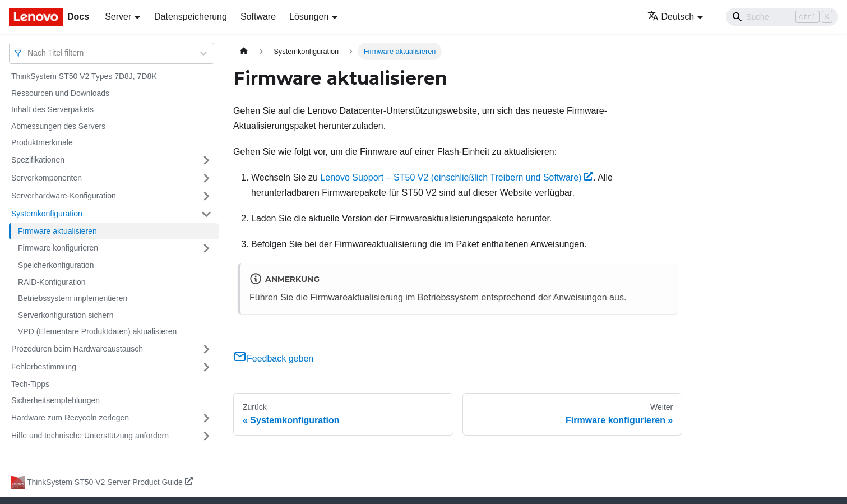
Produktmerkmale (42, 142)
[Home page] (244, 51)
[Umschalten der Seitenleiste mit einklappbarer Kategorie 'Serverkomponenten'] (206, 178)
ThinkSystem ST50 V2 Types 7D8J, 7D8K (84, 76)
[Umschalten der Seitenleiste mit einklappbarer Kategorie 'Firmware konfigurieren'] (206, 248)
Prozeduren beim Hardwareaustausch (77, 349)
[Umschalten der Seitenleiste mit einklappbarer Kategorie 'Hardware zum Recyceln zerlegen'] (206, 418)
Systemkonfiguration (47, 214)
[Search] (782, 17)
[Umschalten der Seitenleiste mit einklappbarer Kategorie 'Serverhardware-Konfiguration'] (206, 196)
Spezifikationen (38, 160)
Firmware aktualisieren (57, 231)
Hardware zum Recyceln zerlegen (70, 418)
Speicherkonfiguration (56, 265)
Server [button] (118, 17)
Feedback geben (273, 359)
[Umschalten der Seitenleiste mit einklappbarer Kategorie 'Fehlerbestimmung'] (206, 367)
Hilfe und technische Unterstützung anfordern (90, 436)
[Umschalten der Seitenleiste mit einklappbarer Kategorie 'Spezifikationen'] (206, 160)
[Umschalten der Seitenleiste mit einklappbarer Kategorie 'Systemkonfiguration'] (206, 214)
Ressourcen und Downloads (60, 93)
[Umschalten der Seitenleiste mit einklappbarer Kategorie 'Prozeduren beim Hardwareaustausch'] (206, 349)
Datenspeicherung (191, 17)
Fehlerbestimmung (44, 367)
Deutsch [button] (671, 17)
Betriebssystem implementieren (73, 298)
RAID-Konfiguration (52, 282)
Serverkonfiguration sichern (66, 315)
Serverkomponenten (47, 178)
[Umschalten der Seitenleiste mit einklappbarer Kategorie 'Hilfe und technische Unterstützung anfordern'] (206, 436)
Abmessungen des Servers (58, 126)
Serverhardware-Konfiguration (64, 196)
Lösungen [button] (309, 17)
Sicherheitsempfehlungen (55, 400)
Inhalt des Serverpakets (52, 109)
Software (258, 17)
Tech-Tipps (30, 384)
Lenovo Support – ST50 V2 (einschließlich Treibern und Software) (457, 177)
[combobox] (29, 53)
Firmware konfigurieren (58, 248)
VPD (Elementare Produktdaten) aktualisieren (97, 331)
